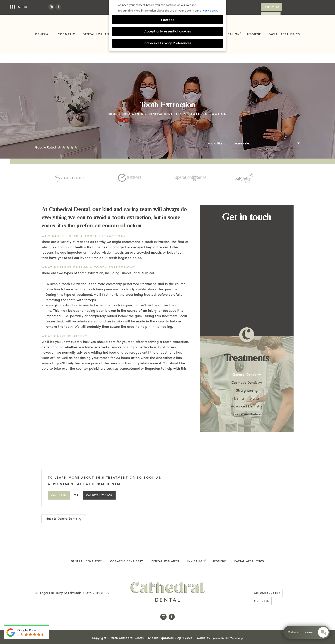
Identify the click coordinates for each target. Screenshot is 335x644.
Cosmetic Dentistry (247, 373)
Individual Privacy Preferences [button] (168, 43)
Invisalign (231, 34)
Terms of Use (162, 628)
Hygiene (254, 34)
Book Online (259, 7)
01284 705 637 (107, 486)
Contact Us (287, 7)
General (43, 34)
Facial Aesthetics (284, 34)
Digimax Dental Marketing (226, 621)
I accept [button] (167, 20)
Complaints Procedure (129, 628)
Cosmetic (66, 34)
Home (107, 104)
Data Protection (221, 628)
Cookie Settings (251, 628)
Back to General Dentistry (66, 510)
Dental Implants (98, 34)
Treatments (130, 104)
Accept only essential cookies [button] (168, 31)
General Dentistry (168, 104)
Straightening (247, 381)
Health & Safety (191, 628)
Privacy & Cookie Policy (89, 628)
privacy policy (208, 11)
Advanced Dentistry (247, 397)
